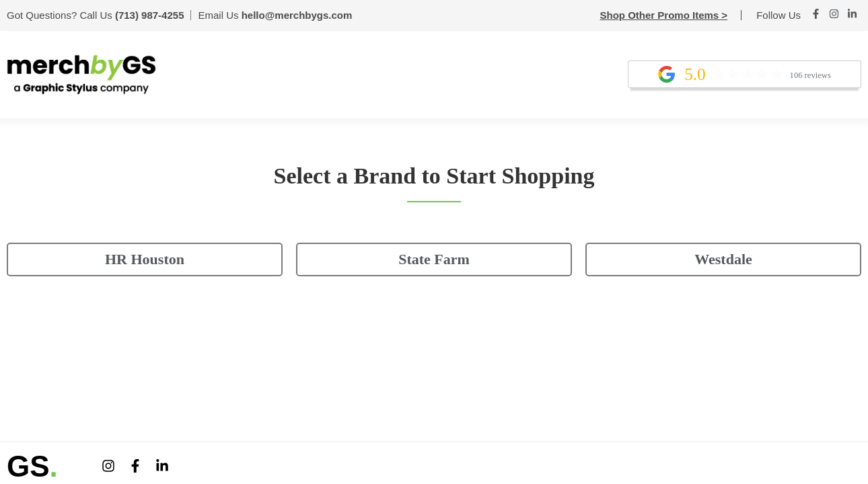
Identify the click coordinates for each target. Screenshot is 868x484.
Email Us (275, 15)
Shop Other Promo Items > (664, 15)
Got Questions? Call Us (95, 15)
